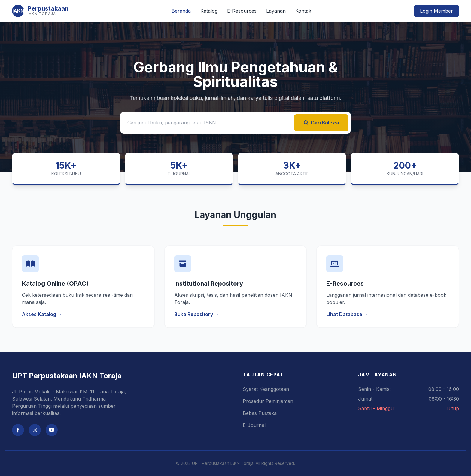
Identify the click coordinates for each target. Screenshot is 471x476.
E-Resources (242, 11)
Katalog (209, 11)
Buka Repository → (197, 314)
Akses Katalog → (42, 314)
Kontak (303, 11)
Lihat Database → (347, 314)
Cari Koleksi (321, 123)
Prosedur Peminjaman (268, 401)
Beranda (181, 11)
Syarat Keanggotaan (266, 389)
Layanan (276, 11)
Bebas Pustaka (260, 413)
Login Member (436, 11)
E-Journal (254, 425)
